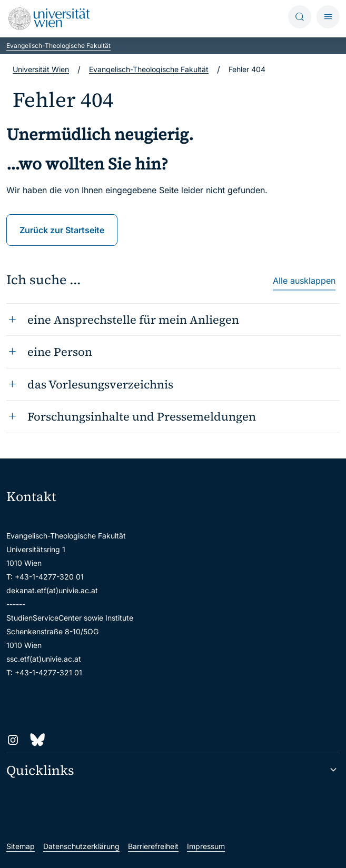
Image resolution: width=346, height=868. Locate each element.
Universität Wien (41, 69)
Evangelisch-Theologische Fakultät (58, 46)
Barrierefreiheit (153, 846)
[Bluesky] (37, 740)
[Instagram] (13, 740)
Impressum (206, 846)
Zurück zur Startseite (62, 230)
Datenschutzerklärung (81, 846)
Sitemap (21, 846)
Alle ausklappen (304, 281)
